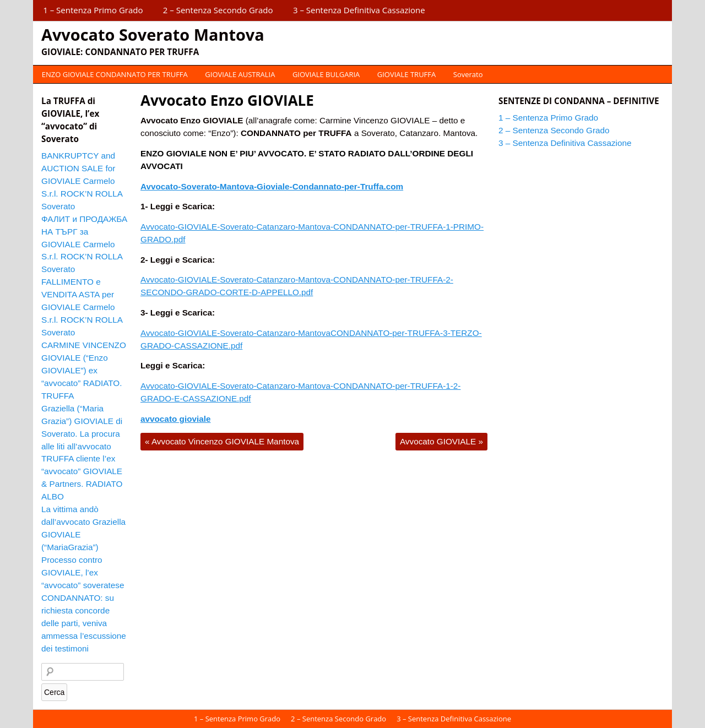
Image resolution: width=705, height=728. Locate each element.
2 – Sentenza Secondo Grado (218, 10)
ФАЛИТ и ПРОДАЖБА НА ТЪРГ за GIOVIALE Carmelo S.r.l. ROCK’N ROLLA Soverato (84, 244)
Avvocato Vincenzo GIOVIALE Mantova (222, 441)
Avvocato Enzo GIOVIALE (227, 100)
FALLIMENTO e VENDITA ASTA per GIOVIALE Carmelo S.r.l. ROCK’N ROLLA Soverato (82, 307)
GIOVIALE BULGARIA (326, 74)
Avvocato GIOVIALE (441, 441)
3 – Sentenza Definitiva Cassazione (359, 10)
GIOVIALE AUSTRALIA (240, 74)
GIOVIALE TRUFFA (406, 74)
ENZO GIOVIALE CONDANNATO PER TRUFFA (115, 74)
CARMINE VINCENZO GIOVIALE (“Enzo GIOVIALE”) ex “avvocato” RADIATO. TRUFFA (84, 370)
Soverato (468, 74)
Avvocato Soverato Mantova (153, 34)
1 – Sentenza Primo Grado (93, 10)
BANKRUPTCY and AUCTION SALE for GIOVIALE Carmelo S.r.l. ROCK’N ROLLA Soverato (82, 181)
